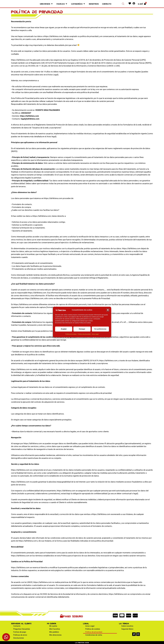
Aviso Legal (95, 334)
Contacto (17, 626)
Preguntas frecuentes (22, 629)
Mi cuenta (53, 626)
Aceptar (64, 329)
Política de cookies (71, 334)
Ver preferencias (100, 329)
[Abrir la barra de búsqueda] (123, 4)
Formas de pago (20, 632)
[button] (108, 310)
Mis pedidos (54, 632)
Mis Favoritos (55, 629)
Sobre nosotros (127, 626)
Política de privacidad (84, 334)
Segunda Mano (127, 629)
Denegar (82, 329)
